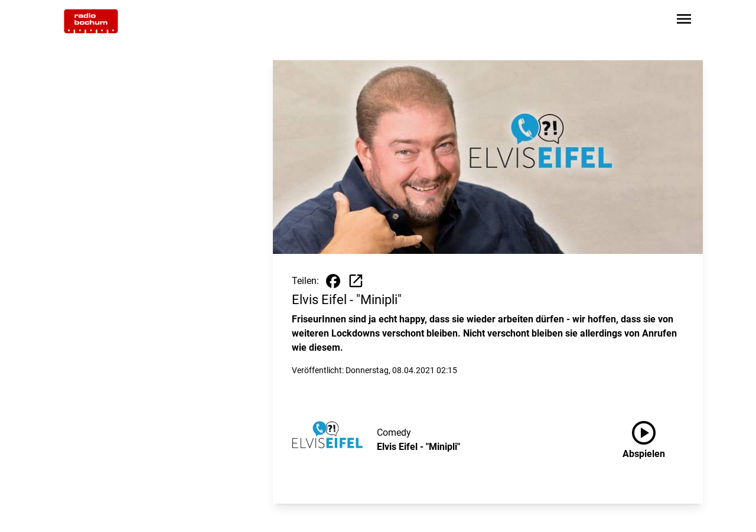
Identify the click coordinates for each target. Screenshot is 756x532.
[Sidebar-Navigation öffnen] (684, 21)
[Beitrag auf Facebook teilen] (333, 281)
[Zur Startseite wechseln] (91, 21)
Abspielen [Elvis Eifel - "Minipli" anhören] (644, 438)
